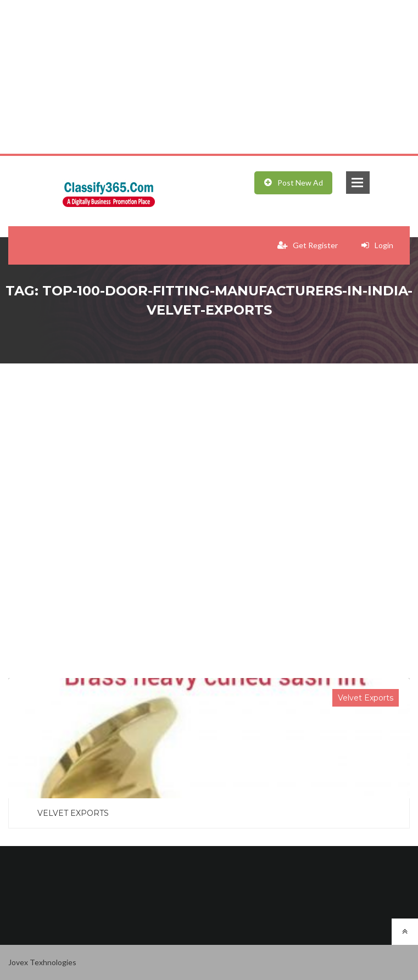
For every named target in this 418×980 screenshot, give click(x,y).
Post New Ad (294, 183)
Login (377, 245)
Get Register (308, 245)
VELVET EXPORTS (73, 813)
